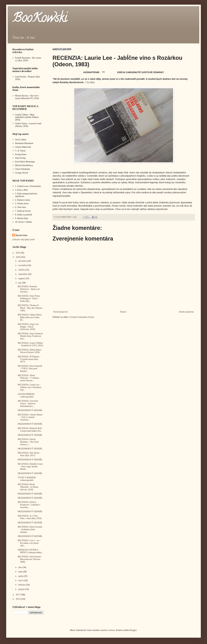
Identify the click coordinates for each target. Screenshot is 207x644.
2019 (18, 253)
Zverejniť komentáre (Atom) (82, 317)
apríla (21, 576)
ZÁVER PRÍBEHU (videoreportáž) (26, 395)
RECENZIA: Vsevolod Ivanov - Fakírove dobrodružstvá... (28, 404)
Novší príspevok (60, 312)
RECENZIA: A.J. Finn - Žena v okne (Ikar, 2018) (30, 517)
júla (20, 283)
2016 (18, 599)
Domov (123, 312)
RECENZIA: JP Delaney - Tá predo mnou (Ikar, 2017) (29, 359)
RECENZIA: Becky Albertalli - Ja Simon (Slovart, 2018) (28, 487)
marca (21, 580)
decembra (23, 261)
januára (22, 589)
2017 (18, 595)
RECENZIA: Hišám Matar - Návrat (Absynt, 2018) (30, 351)
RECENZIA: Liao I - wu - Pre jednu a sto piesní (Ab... (29, 543)
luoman (112, 630)
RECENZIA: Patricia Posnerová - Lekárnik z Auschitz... (29, 505)
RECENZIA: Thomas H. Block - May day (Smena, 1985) (30, 308)
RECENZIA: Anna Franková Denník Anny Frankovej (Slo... (30, 336)
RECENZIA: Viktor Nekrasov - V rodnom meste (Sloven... (28, 378)
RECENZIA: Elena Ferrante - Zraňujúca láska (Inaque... (30, 529)
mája (21, 572)
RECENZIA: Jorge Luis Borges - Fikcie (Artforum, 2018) (28, 327)
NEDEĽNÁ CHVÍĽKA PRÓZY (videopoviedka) (30, 551)
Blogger (133, 630)
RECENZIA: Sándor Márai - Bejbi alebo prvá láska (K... (30, 317)
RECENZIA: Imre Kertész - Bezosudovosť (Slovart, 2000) (30, 559)
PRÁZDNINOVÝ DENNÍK (30, 410)
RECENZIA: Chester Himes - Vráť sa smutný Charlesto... (30, 417)
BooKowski (40, 19)
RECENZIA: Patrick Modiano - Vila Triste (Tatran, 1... (28, 442)
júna (20, 567)
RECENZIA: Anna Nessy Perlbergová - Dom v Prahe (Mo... (29, 299)
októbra (22, 270)
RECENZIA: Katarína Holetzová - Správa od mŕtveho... (29, 289)
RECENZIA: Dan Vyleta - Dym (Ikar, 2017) (29, 454)
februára (22, 585)
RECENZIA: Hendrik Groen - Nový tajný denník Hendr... (30, 467)
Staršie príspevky (186, 312)
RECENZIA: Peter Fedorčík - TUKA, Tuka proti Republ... (30, 369)
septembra (23, 274)
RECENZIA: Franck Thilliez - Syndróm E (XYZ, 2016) (30, 344)
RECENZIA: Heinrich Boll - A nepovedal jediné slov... (30, 430)
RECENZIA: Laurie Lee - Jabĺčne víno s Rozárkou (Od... (30, 387)
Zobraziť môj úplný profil (24, 240)
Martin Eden (21, 235)
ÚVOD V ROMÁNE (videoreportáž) (27, 479)
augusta (22, 278)
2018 (18, 257)
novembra (23, 265)
